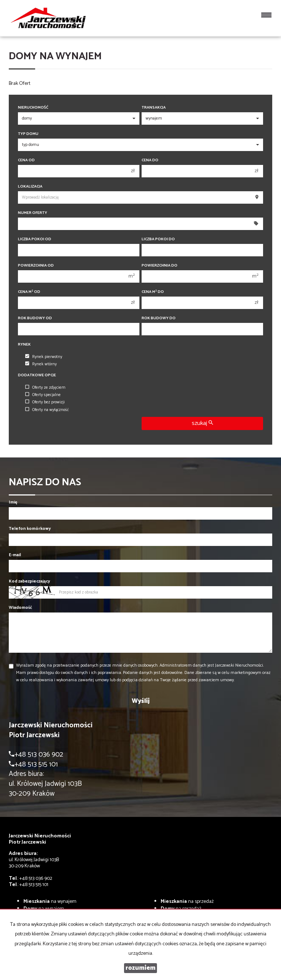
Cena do (150, 160)
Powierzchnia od (36, 266)
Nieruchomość (33, 108)
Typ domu (28, 134)
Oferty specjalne (43, 395)
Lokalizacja (30, 187)
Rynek (24, 345)
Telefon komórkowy (30, 529)
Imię (13, 502)
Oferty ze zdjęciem (45, 388)
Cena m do (153, 292)
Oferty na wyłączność (47, 410)
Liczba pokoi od (35, 239)
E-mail (15, 555)
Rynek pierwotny (44, 357)
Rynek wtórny (41, 364)
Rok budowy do (159, 318)
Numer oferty (33, 213)
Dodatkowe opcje (37, 375)
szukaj (202, 423)
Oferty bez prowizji (45, 402)
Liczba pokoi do (158, 239)
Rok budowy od (35, 318)
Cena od (26, 160)
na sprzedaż (187, 902)
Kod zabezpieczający (29, 581)
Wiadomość (20, 608)
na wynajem (50, 902)
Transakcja (154, 108)
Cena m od (29, 292)
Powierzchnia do (160, 266)
